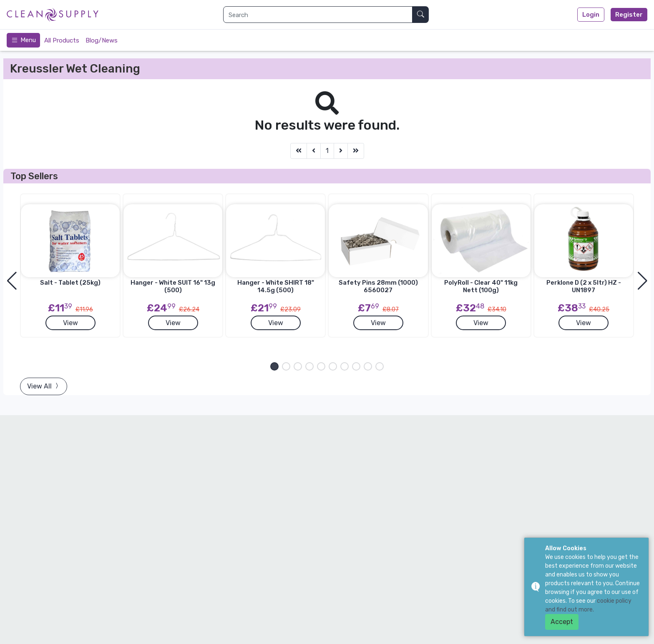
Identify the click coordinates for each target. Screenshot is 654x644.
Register (629, 15)
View (70, 323)
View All (44, 386)
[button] (274, 366)
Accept (562, 622)
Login (591, 15)
